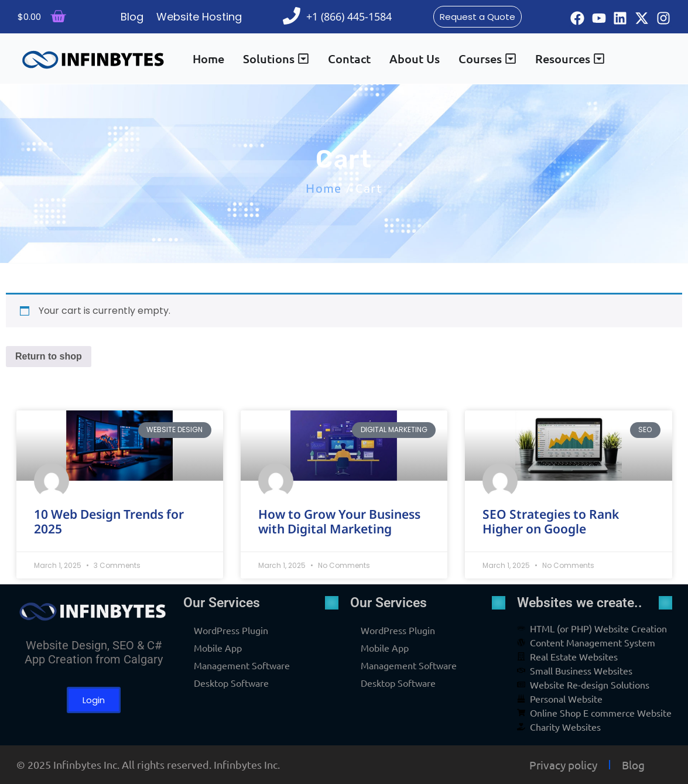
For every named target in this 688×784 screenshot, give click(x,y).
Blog (633, 765)
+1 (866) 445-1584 (349, 16)
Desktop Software (231, 683)
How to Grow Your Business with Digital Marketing (339, 521)
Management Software (242, 665)
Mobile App (218, 648)
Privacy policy (563, 765)
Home (324, 188)
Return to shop (49, 356)
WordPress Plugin (231, 630)
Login (94, 700)
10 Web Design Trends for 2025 (109, 521)
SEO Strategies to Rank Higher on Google (551, 521)
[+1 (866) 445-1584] (292, 16)
